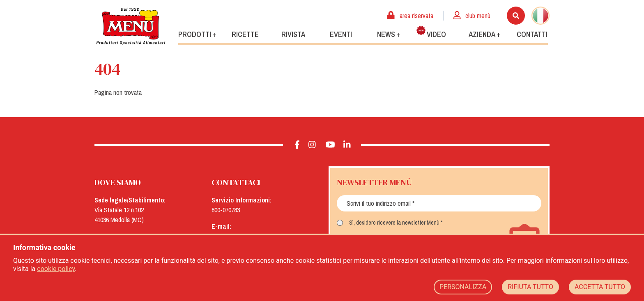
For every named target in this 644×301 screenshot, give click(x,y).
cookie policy (56, 269)
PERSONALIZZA (463, 287)
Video (431, 32)
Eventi (341, 34)
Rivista (293, 34)
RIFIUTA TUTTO (530, 287)
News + (389, 34)
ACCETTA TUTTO (600, 287)
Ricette (245, 34)
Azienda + (484, 34)
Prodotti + (197, 34)
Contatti (532, 34)
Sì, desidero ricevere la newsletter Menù (394, 223)
